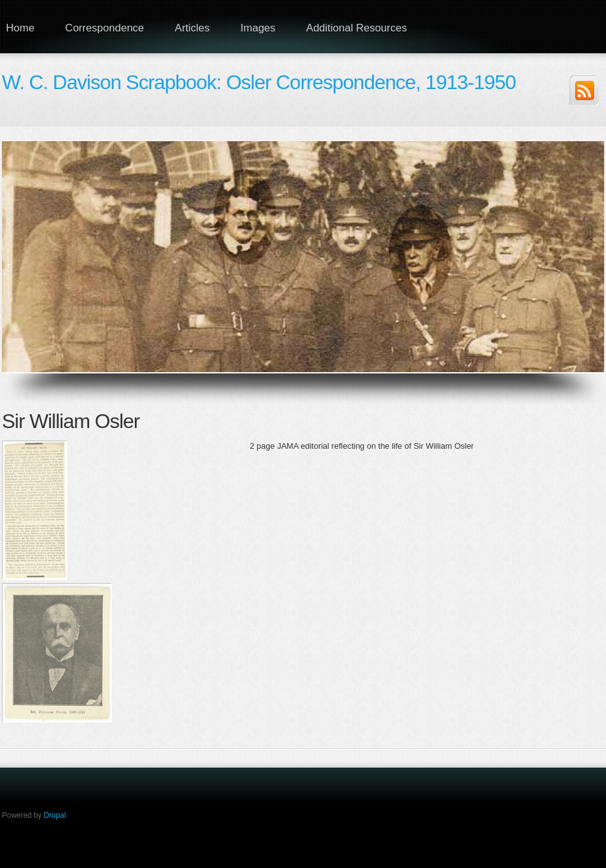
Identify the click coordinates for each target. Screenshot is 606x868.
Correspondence (105, 28)
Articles (193, 28)
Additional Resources (357, 28)
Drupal (55, 815)
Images (258, 28)
